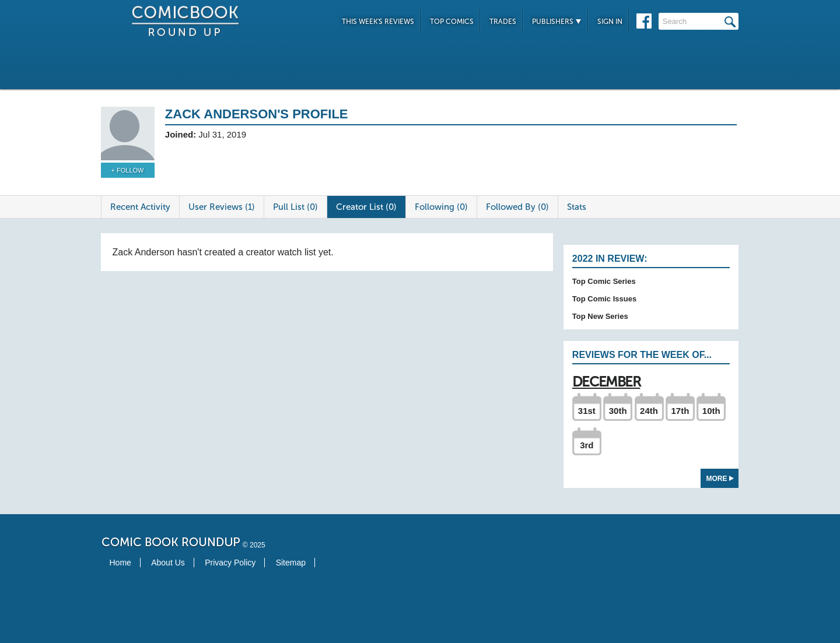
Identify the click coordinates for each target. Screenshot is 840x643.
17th (680, 411)
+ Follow (128, 170)
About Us (168, 563)
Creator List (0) (366, 207)
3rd (587, 445)
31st (587, 411)
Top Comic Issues (604, 299)
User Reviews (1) (222, 207)
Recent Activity (140, 207)
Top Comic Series (604, 281)
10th (711, 411)
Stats (577, 207)
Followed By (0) (517, 207)
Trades (503, 22)
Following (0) (441, 207)
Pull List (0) (295, 207)
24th (649, 411)
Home (120, 563)
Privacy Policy (230, 563)
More (720, 479)
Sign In (610, 22)
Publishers (557, 22)
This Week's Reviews (378, 22)
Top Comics (452, 22)
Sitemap (291, 563)
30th (618, 411)
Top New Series (600, 316)
